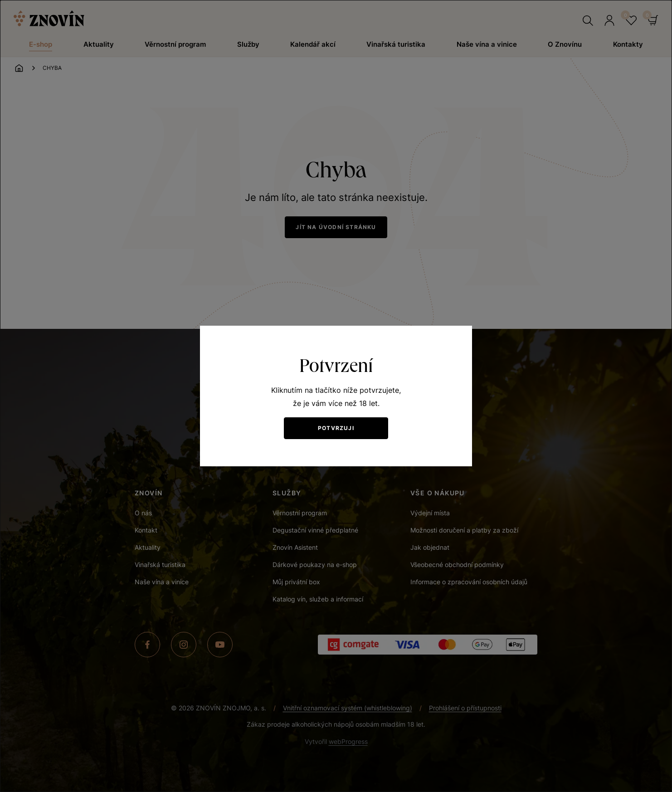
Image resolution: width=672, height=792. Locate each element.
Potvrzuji (336, 428)
